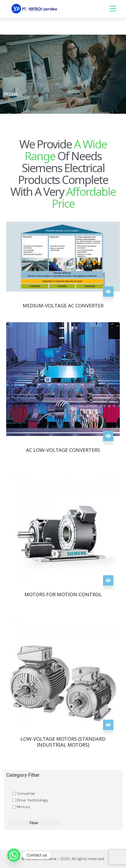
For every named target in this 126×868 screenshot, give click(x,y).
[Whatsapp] (14, 855)
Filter (34, 823)
